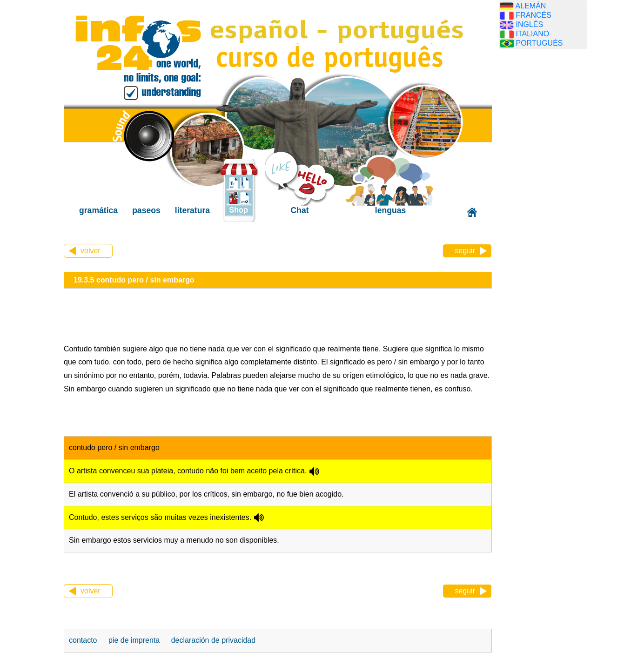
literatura (192, 210)
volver (91, 251)
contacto (83, 640)
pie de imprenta (134, 640)
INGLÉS (529, 24)
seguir (465, 251)
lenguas (390, 210)
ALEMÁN (531, 6)
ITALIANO (532, 34)
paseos (146, 210)
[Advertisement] (543, 202)
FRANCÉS (533, 15)
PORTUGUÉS (539, 43)
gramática (98, 210)
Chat (300, 210)
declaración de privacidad (213, 640)
